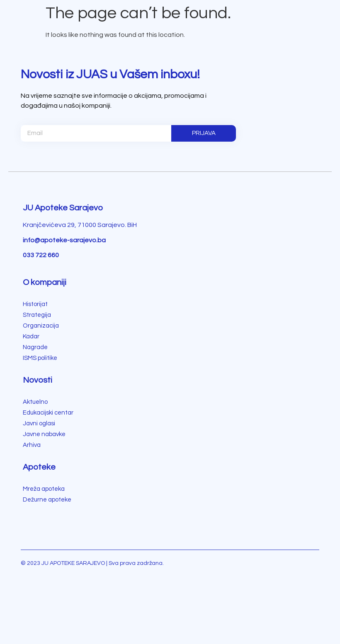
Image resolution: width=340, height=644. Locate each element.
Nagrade (35, 347)
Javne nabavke (44, 434)
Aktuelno (35, 402)
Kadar (31, 336)
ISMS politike (40, 358)
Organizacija (41, 326)
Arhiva (32, 445)
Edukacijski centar (48, 413)
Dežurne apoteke (47, 500)
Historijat (35, 304)
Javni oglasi (39, 423)
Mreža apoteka (44, 489)
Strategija (37, 315)
